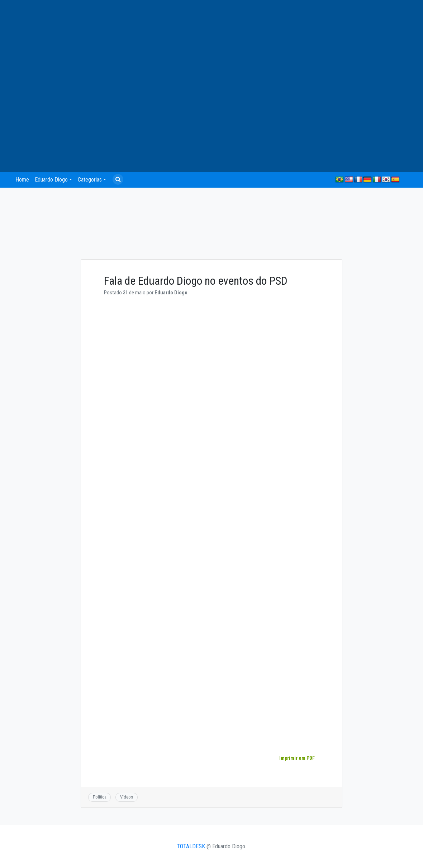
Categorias (90, 180)
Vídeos (127, 797)
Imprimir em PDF (297, 758)
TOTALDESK (191, 846)
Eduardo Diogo (51, 180)
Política (100, 797)
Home (22, 180)
